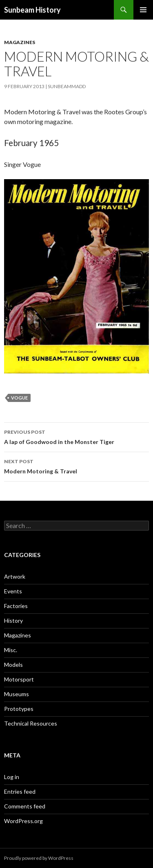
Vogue (19, 398)
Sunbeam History (32, 10)
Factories (16, 606)
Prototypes (19, 709)
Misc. (11, 650)
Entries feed (20, 791)
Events (13, 591)
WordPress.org (23, 821)
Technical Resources (31, 723)
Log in (12, 777)
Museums (17, 694)
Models (13, 665)
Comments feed (25, 806)
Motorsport (19, 679)
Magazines (20, 42)
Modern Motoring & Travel (76, 466)
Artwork (15, 576)
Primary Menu (143, 10)
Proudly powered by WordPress (39, 858)
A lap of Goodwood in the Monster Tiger (76, 436)
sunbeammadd (67, 86)
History (13, 620)
